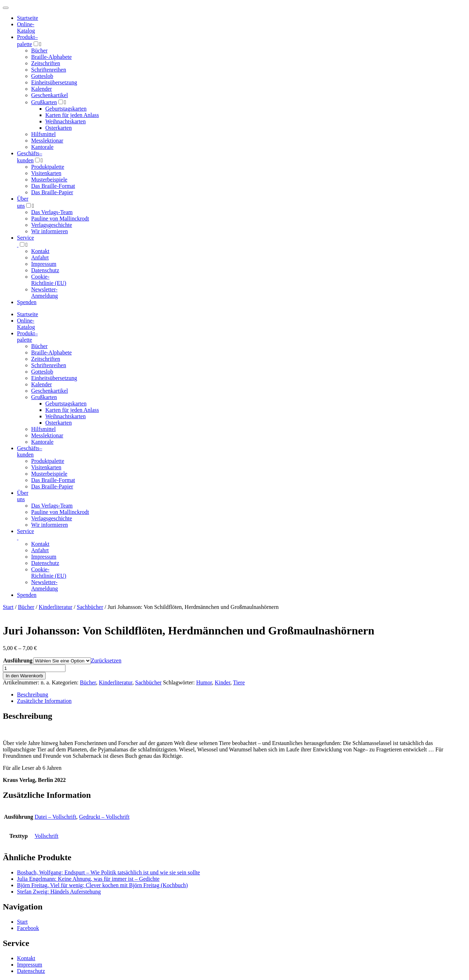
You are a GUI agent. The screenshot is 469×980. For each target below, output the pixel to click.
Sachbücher (90, 607)
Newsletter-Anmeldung (45, 293)
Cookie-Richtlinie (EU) (49, 280)
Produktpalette (48, 167)
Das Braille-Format (53, 186)
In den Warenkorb (24, 676)
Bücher (39, 51)
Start (8, 607)
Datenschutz (45, 270)
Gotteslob (42, 76)
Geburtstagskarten (66, 109)
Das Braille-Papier (52, 192)
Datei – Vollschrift (56, 817)
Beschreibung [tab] (33, 695)
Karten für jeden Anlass (72, 115)
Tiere (239, 682)
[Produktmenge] (34, 668)
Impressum (44, 264)
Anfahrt (40, 257)
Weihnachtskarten (65, 121)
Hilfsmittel (43, 134)
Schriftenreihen (49, 70)
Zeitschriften (46, 63)
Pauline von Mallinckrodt (60, 219)
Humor (204, 682)
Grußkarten (44, 102)
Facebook (28, 928)
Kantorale (42, 147)
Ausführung (18, 660)
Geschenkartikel (50, 95)
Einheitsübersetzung (54, 82)
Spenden (27, 302)
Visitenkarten (46, 173)
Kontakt (40, 251)
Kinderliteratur (55, 607)
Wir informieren (50, 231)
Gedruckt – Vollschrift (104, 817)
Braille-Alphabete (52, 57)
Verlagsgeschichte (52, 225)
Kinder (223, 682)
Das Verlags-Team (52, 212)
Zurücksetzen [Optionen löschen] (106, 660)
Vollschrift (47, 836)
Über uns (23, 496)
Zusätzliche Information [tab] (44, 701)
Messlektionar (47, 141)
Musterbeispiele (49, 180)
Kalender (42, 89)
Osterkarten (59, 128)
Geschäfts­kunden (30, 451)
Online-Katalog (26, 27)
